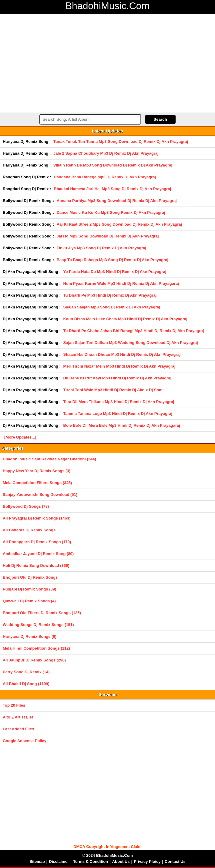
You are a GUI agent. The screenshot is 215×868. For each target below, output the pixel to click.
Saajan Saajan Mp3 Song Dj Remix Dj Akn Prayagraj (112, 307)
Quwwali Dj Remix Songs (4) (29, 601)
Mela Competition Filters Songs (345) (37, 483)
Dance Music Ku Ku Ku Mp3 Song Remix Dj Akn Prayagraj (111, 212)
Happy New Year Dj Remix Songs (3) (37, 471)
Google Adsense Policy (25, 741)
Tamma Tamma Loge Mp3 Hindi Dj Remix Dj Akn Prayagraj (118, 414)
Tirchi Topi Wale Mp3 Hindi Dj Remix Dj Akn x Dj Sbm (113, 390)
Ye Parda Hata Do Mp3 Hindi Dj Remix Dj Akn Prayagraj (115, 272)
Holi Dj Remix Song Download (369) (36, 565)
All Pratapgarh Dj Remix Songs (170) (37, 542)
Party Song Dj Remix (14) (26, 672)
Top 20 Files (14, 705)
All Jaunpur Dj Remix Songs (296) (34, 660)
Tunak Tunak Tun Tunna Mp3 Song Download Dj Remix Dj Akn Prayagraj (121, 141)
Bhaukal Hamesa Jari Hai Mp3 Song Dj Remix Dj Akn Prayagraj (112, 189)
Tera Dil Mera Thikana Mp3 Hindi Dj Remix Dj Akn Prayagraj (119, 402)
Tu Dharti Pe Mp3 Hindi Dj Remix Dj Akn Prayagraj (110, 295)
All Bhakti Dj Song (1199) (26, 684)
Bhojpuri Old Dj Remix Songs (30, 577)
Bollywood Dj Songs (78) (26, 506)
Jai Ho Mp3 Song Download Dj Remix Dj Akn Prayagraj (108, 236)
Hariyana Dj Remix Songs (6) (30, 636)
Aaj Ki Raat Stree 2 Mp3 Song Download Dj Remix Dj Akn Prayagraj (119, 224)
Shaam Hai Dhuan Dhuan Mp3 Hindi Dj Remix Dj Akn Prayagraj (122, 354)
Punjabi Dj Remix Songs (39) (29, 589)
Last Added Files (18, 729)
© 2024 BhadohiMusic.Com (107, 855)
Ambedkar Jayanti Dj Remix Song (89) (38, 554)
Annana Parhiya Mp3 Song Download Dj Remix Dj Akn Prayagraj (117, 201)
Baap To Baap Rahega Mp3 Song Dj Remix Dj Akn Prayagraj (113, 260)
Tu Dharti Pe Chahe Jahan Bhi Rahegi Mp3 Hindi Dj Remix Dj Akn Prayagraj (134, 331)
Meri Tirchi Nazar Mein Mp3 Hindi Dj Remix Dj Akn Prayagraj (119, 366)
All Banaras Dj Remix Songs (29, 530)
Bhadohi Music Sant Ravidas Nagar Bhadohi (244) (49, 459)
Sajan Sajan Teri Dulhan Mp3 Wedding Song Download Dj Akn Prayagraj (131, 343)
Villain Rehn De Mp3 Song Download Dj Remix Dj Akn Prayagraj (113, 165)
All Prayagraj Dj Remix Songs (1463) (37, 518)
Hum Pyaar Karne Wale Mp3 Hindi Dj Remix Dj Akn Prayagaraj (121, 283)
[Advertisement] (107, 62)
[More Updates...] (20, 437)
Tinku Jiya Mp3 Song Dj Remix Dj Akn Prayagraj (101, 248)
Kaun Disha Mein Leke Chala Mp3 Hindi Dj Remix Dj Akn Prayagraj (125, 319)
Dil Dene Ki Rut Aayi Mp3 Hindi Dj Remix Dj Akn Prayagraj (118, 378)
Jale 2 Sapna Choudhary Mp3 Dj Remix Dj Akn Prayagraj (106, 153)
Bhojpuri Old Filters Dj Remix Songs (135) (42, 613)
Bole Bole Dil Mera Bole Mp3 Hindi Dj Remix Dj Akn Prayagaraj (122, 425)
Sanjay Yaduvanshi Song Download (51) (40, 495)
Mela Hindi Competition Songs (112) (36, 648)
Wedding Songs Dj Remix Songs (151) (38, 625)
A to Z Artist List (18, 717)
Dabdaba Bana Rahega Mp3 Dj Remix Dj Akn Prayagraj (105, 177)
